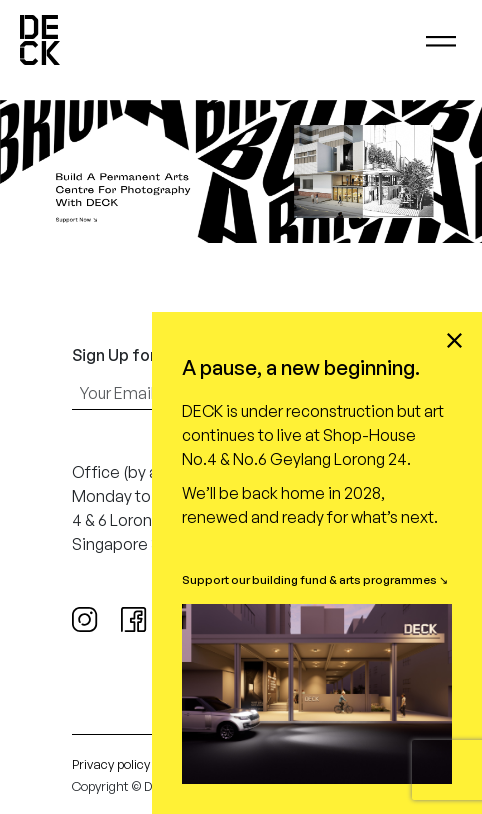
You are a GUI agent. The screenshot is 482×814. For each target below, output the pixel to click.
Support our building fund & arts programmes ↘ (315, 579)
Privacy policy (111, 764)
